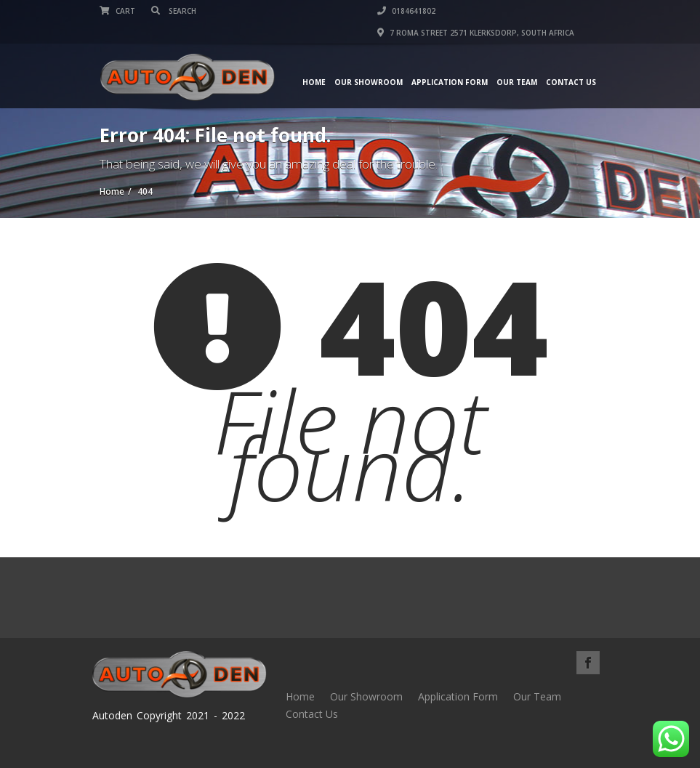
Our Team (517, 82)
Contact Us (571, 82)
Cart (117, 11)
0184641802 (406, 11)
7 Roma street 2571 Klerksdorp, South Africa (476, 33)
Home (314, 82)
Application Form (450, 82)
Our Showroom (369, 82)
